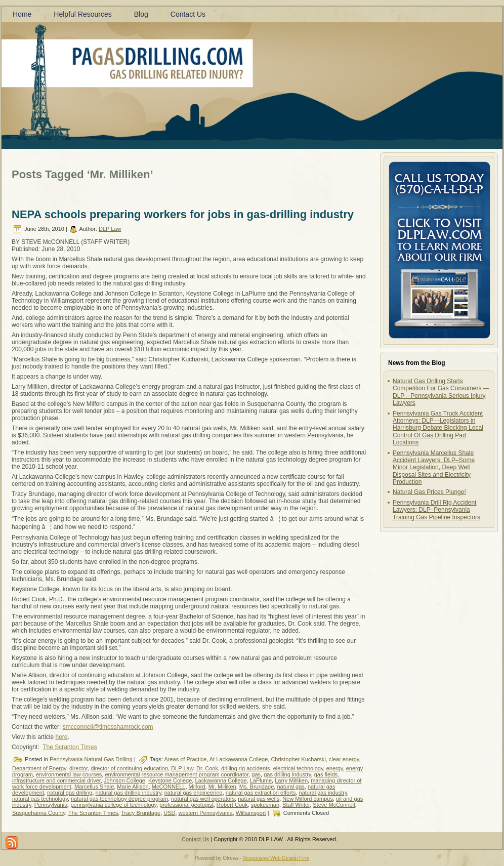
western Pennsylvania (206, 813)
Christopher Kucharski (298, 759)
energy (335, 768)
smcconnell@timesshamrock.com (108, 727)
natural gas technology (40, 799)
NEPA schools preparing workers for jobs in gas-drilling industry (183, 214)
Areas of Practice (185, 759)
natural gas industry (323, 793)
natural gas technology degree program (119, 799)
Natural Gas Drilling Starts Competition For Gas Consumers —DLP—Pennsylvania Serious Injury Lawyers (441, 392)
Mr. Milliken (222, 787)
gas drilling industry (287, 774)
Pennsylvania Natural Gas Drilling (91, 759)
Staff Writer (296, 805)
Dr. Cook (207, 768)
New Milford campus (308, 799)
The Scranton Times (70, 747)
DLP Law (110, 229)
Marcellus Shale (94, 787)
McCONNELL (169, 787)
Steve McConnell (334, 805)
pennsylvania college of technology (113, 805)
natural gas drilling (70, 793)
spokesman (265, 805)
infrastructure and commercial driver (56, 780)
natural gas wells (259, 799)
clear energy (344, 759)
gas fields (326, 774)
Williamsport (251, 813)
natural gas (290, 787)
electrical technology (298, 768)
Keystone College (170, 780)
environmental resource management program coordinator (177, 774)
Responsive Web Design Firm (276, 858)
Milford (197, 787)
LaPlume (261, 780)
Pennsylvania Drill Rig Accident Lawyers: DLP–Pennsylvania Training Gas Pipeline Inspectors (436, 510)
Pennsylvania (51, 805)
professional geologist (186, 805)
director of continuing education (129, 768)
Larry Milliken (291, 780)
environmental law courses (69, 774)
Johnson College (124, 780)
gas (256, 774)
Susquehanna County (39, 813)
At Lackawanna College (239, 759)
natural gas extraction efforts (261, 793)
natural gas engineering (194, 793)
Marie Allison (133, 787)
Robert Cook (232, 805)
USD (169, 813)
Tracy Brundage (141, 813)
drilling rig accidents (246, 768)
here (61, 737)
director (78, 768)
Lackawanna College (221, 780)
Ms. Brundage (257, 787)
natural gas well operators (203, 799)
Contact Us (195, 839)
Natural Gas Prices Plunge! (429, 492)
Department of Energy (39, 768)
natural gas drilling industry (129, 793)
